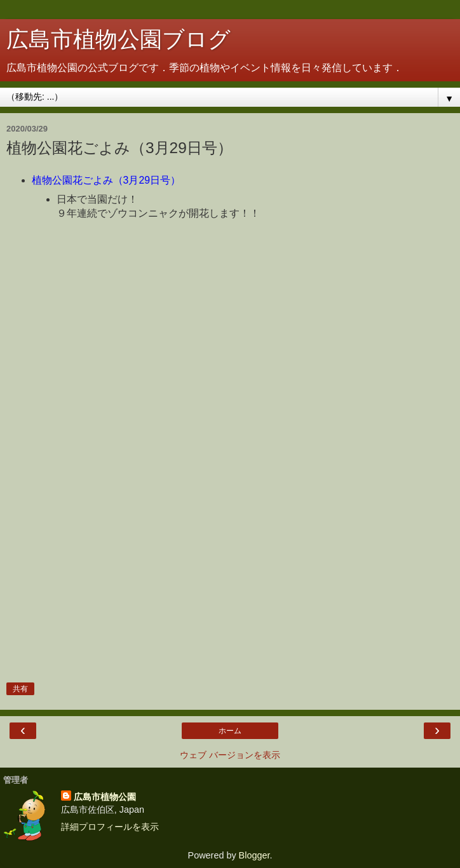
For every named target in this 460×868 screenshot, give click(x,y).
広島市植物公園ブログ (118, 39)
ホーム (230, 731)
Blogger (254, 855)
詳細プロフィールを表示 (110, 827)
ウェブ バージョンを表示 (230, 755)
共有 (20, 689)
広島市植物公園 (105, 797)
